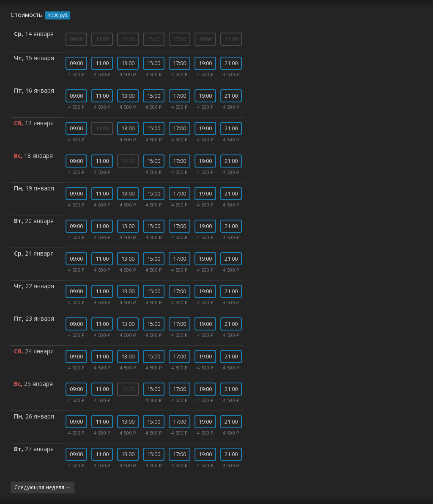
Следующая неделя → (42, 487)
